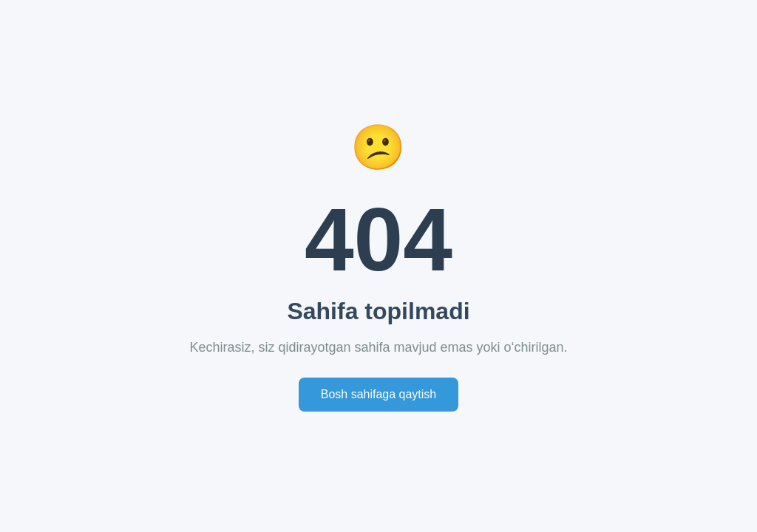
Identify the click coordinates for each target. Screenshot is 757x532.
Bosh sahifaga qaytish (379, 394)
